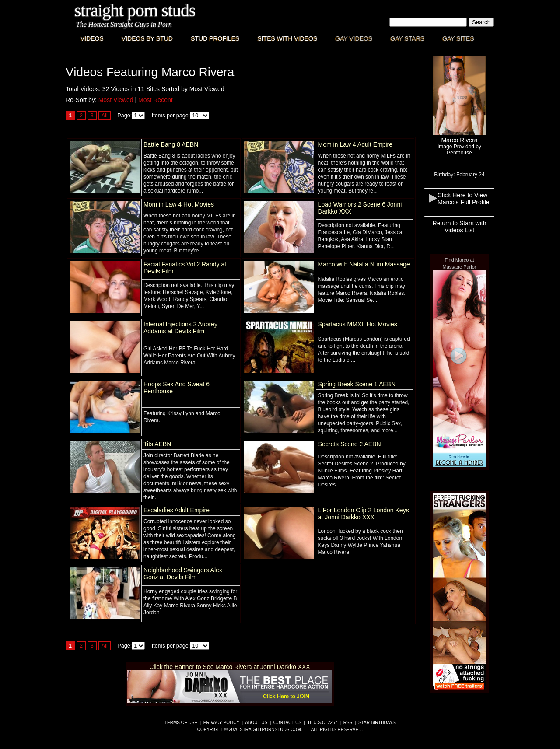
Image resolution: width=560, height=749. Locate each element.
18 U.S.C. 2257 (322, 723)
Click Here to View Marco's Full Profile (464, 199)
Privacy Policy (221, 723)
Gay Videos (354, 38)
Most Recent (156, 100)
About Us (256, 723)
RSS (348, 723)
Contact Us (287, 723)
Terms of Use (181, 723)
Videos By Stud (147, 38)
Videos (92, 38)
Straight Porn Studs (135, 10)
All (105, 115)
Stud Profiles (215, 38)
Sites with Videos (287, 38)
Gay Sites (458, 38)
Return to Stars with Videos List (460, 227)
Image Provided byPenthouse (459, 150)
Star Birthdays (377, 723)
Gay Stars (407, 38)
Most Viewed (116, 100)
